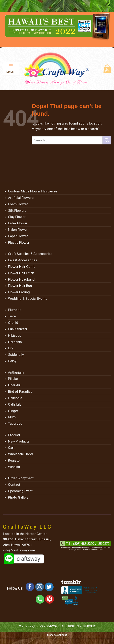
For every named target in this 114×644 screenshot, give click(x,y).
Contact (14, 485)
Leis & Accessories (23, 260)
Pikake (13, 379)
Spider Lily (16, 355)
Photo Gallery (18, 497)
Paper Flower (18, 236)
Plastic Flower (19, 242)
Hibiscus (15, 335)
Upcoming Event (20, 491)
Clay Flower (17, 217)
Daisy (12, 361)
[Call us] (40, 599)
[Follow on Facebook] (30, 587)
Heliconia (15, 398)
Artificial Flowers (21, 198)
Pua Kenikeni (18, 329)
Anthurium (16, 372)
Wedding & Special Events (28, 298)
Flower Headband (21, 279)
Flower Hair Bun (20, 286)
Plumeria (15, 310)
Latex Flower (18, 223)
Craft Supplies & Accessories (30, 254)
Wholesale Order (21, 454)
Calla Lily (15, 404)
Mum (12, 417)
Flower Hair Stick (21, 273)
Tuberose (15, 423)
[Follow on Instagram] (40, 587)
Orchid (13, 323)
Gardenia (15, 342)
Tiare (12, 316)
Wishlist (14, 467)
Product (14, 435)
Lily (11, 348)
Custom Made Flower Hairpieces (33, 191)
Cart (11, 448)
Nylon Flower (18, 230)
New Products (19, 441)
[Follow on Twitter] (49, 587)
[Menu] (11, 69)
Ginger (13, 411)
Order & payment (21, 478)
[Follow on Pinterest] (50, 599)
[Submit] (107, 140)
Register (14, 460)
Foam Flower (18, 204)
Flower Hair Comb (22, 267)
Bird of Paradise (20, 392)
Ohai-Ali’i (15, 385)
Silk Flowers (17, 211)
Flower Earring (19, 292)
